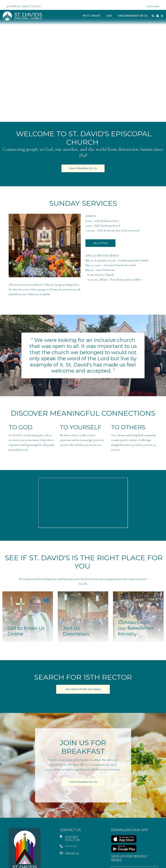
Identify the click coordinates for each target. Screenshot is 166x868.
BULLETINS (100, 243)
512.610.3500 (153, 6)
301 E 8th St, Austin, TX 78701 (23, 6)
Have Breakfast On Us (132, 16)
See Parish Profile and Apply (83, 689)
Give (109, 16)
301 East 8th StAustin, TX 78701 (73, 838)
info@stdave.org (72, 853)
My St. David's (91, 16)
